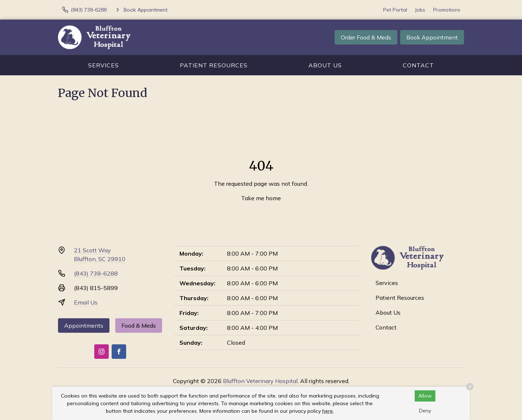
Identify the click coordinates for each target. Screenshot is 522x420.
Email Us (86, 302)
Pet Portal (395, 10)
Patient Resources (214, 65)
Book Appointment (432, 37)
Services (103, 65)
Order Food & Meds (366, 37)
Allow (425, 396)
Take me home (261, 198)
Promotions (447, 10)
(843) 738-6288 (96, 273)
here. (328, 411)
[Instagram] (101, 352)
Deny (425, 411)
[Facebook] (119, 352)
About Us (325, 65)
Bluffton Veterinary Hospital (260, 381)
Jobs (420, 10)
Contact (418, 65)
